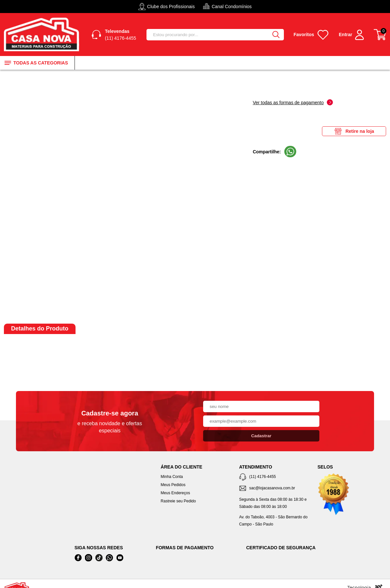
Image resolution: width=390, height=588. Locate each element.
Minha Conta (172, 477)
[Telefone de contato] (273, 477)
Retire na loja (354, 131)
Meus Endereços (175, 493)
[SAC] (273, 489)
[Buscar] (276, 35)
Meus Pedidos (173, 485)
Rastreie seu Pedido (178, 501)
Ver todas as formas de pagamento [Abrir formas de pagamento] (293, 102)
